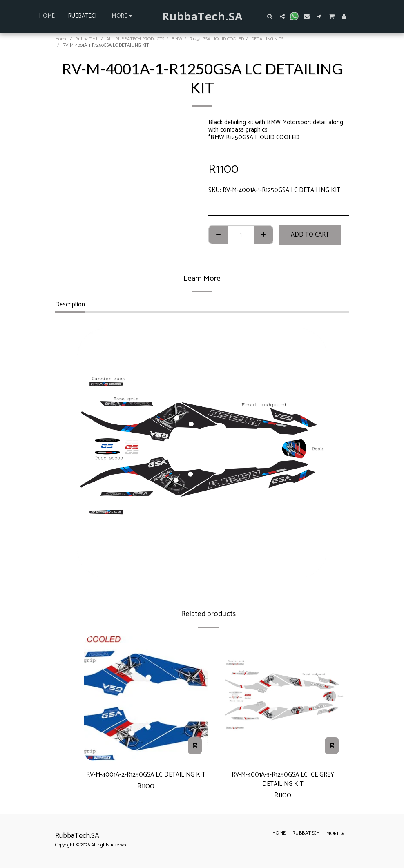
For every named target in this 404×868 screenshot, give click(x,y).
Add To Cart (310, 235)
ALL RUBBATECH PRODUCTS (135, 39)
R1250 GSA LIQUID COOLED (217, 39)
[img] (146, 698)
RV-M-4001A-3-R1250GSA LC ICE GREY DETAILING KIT (283, 781)
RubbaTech (87, 39)
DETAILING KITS (267, 39)
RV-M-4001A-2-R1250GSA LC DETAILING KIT (146, 781)
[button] (270, 16)
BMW (177, 39)
